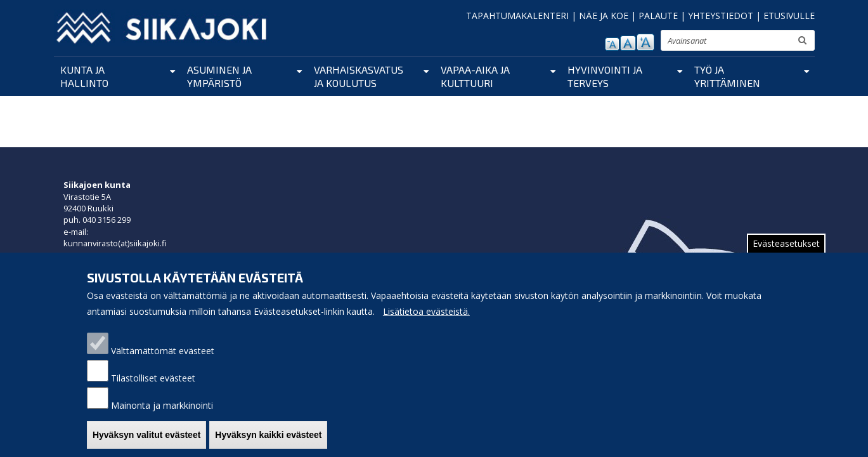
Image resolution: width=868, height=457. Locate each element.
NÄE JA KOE (604, 16)
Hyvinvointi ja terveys (605, 76)
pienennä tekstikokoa (612, 44)
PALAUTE (658, 16)
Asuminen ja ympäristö (219, 76)
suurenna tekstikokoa (645, 42)
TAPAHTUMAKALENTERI (517, 16)
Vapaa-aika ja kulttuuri (475, 76)
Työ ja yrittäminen (727, 76)
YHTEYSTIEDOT (721, 16)
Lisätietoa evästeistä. (426, 322)
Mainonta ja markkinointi (162, 416)
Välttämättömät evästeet (163, 361)
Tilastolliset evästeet (153, 389)
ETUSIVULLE (789, 16)
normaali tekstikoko (628, 43)
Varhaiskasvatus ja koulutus (359, 76)
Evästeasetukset (786, 254)
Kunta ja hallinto (84, 76)
